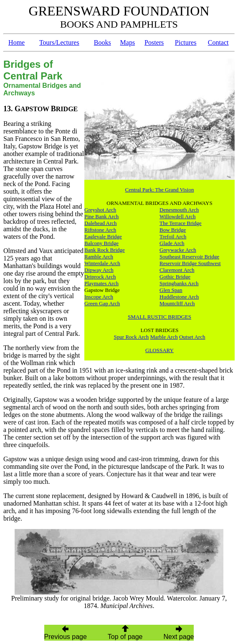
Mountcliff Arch (177, 303)
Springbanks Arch (179, 283)
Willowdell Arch (178, 216)
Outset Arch (192, 337)
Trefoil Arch (173, 236)
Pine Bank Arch (101, 216)
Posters (154, 42)
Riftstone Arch (100, 230)
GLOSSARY (160, 350)
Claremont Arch (177, 270)
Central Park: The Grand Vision (160, 190)
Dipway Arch (99, 270)
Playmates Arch (101, 283)
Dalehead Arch (101, 223)
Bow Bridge (173, 230)
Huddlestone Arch (179, 297)
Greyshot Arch (100, 210)
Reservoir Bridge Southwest (190, 263)
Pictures (186, 42)
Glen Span (171, 290)
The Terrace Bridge (181, 223)
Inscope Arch (99, 297)
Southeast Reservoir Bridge (189, 257)
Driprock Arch (100, 277)
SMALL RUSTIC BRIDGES (160, 317)
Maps (128, 42)
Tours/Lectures (59, 42)
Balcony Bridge (101, 243)
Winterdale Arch (102, 263)
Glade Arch (172, 243)
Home (16, 42)
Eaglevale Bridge (103, 236)
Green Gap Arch (102, 303)
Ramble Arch (99, 257)
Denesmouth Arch (179, 210)
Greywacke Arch (178, 250)
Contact (218, 42)
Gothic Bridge (175, 277)
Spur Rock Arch (132, 337)
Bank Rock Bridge (105, 250)
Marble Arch (164, 337)
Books (103, 42)
